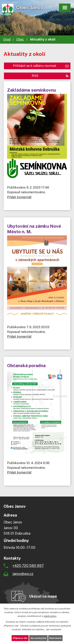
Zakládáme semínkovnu (32, 90)
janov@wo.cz (23, 574)
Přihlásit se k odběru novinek (41, 66)
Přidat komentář (19, 197)
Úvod (7, 39)
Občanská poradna (26, 366)
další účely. (50, 616)
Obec (20, 39)
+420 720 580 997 (28, 566)
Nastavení (55, 638)
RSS (50, 76)
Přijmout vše (20, 638)
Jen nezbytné (38, 638)
